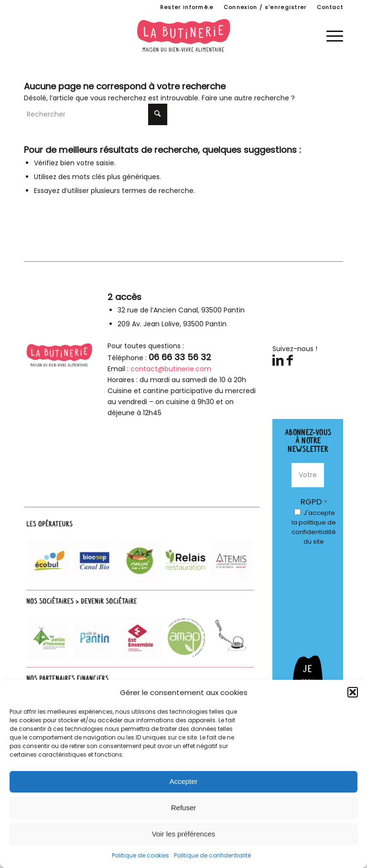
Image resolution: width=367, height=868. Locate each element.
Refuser (184, 808)
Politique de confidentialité (212, 855)
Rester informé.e (187, 7)
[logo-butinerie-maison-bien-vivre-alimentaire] (183, 35)
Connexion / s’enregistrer (265, 7)
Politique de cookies (140, 855)
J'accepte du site (314, 527)
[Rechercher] (96, 114)
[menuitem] (187, 7)
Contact (330, 7)
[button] (353, 692)
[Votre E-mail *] (308, 475)
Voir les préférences (184, 834)
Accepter (183, 781)
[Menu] (330, 35)
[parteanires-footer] (142, 621)
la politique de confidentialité (314, 527)
